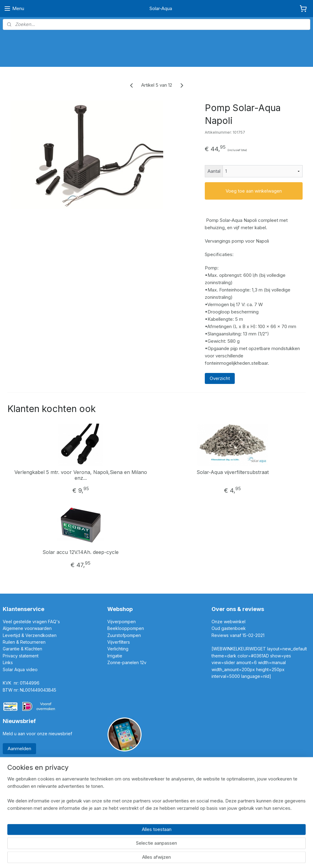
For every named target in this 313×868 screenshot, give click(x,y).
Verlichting (118, 649)
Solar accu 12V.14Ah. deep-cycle (81, 553)
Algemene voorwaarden (27, 628)
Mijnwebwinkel (221, 857)
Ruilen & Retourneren (25, 642)
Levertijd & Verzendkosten (30, 635)
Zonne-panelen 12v (127, 662)
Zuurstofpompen (124, 635)
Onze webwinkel (228, 622)
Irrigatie (115, 656)
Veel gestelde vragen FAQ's (31, 622)
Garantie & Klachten (22, 649)
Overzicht (220, 378)
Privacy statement (21, 656)
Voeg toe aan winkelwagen (254, 191)
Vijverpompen (122, 622)
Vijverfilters (119, 642)
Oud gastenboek (229, 628)
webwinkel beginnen (167, 857)
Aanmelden (19, 749)
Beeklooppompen (126, 628)
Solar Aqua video (20, 669)
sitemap (133, 857)
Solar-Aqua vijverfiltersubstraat (233, 472)
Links (8, 662)
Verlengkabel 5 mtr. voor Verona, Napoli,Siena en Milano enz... (81, 475)
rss (145, 857)
